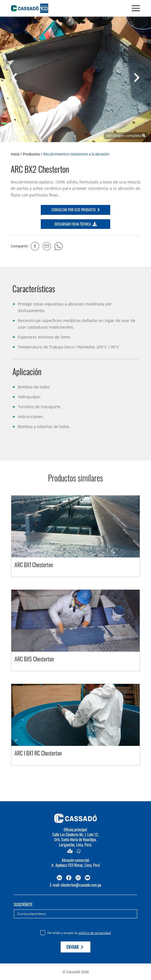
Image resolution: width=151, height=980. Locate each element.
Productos (31, 154)
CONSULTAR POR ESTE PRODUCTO (76, 210)
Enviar (75, 947)
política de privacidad (95, 933)
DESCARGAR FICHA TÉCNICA (76, 224)
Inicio (15, 154)
